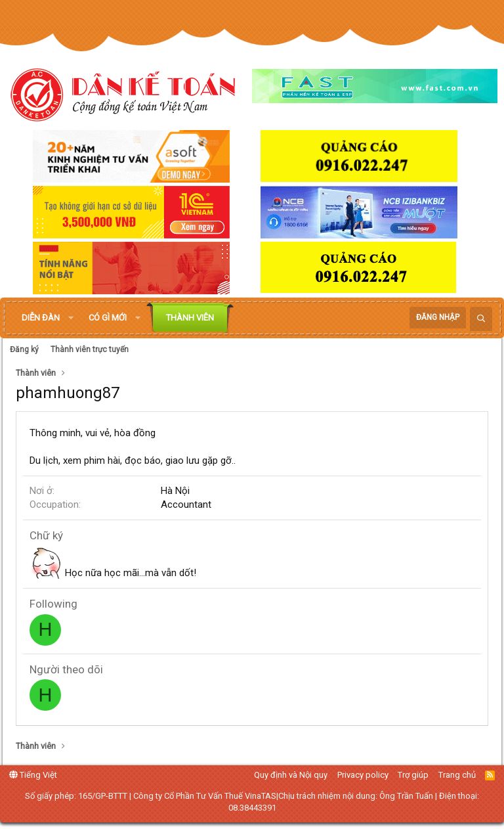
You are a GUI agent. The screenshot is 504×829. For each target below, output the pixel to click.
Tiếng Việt (33, 775)
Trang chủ (457, 775)
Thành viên (190, 318)
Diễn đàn (41, 318)
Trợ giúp (413, 775)
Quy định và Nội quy (291, 775)
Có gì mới (108, 318)
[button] (71, 318)
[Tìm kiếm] (481, 319)
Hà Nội (175, 491)
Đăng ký (24, 349)
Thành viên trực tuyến (90, 349)
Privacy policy (363, 775)
